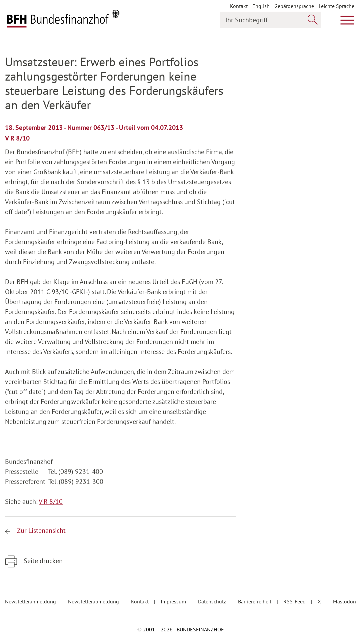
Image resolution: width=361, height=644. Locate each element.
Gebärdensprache (294, 6)
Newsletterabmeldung (94, 601)
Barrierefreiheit (255, 601)
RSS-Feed (295, 601)
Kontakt (239, 6)
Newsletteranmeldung (31, 601)
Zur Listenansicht (40, 530)
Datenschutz (213, 601)
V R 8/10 (51, 501)
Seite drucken (42, 561)
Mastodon (344, 601)
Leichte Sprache (336, 6)
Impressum (174, 601)
